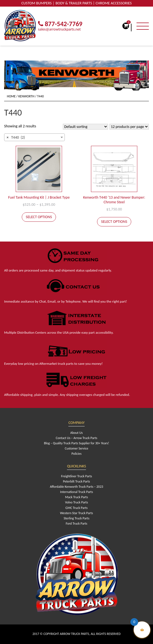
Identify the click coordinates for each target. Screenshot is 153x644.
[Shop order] (85, 127)
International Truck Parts (76, 492)
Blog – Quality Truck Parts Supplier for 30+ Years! (76, 443)
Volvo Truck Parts (76, 502)
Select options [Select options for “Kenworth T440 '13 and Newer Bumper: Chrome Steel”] (114, 222)
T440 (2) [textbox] (16, 138)
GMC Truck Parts (76, 508)
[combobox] (34, 137)
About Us (76, 433)
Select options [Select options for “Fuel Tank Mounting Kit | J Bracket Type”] (39, 217)
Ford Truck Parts (76, 524)
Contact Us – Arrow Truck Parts (76, 438)
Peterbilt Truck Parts (77, 481)
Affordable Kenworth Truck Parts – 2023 (76, 487)
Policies (76, 454)
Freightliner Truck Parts (76, 476)
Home (11, 96)
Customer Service (76, 448)
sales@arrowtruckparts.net (59, 29)
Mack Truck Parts (76, 497)
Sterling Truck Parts (76, 518)
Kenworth (26, 96)
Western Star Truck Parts (76, 513)
